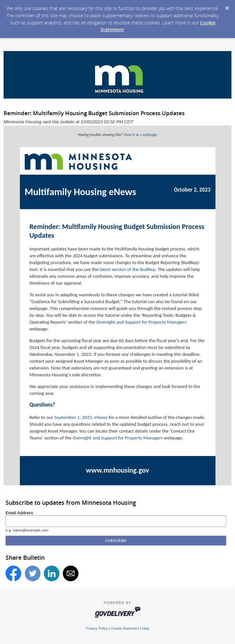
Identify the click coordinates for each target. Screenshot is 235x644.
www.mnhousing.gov (117, 470)
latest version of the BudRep (127, 269)
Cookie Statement (125, 628)
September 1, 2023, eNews (81, 417)
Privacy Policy (97, 628)
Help (145, 628)
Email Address (19, 513)
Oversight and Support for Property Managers (142, 322)
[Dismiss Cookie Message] (227, 6)
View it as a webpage (140, 135)
